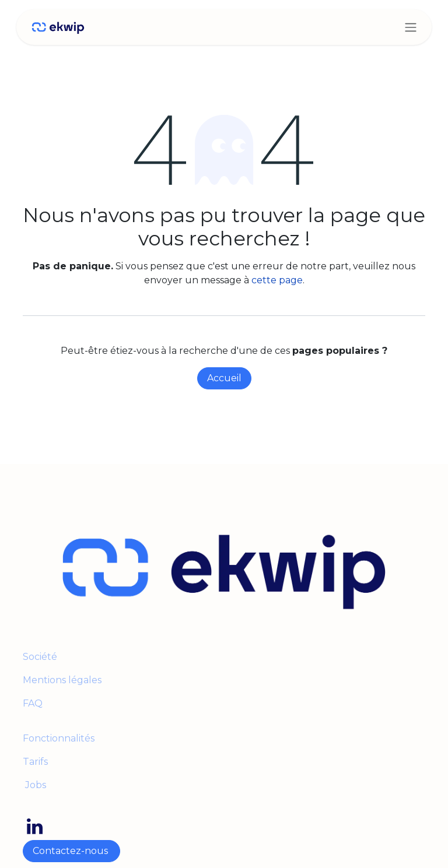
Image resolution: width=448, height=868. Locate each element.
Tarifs (35, 762)
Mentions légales (63, 680)
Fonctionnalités (59, 738)
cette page (277, 280)
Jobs (34, 785)
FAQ (33, 703)
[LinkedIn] (35, 827)
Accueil (224, 378)
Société (40, 657)
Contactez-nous (71, 851)
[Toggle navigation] (411, 27)
